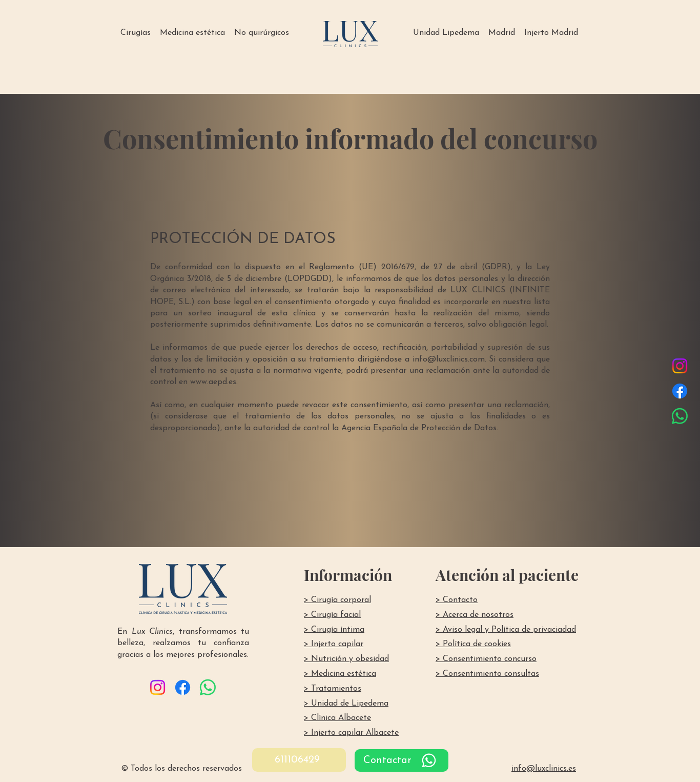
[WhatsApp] (680, 416)
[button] (136, 33)
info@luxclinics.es (544, 769)
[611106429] (299, 760)
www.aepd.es (213, 382)
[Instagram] (680, 366)
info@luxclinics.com (449, 359)
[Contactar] (402, 760)
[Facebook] (680, 391)
